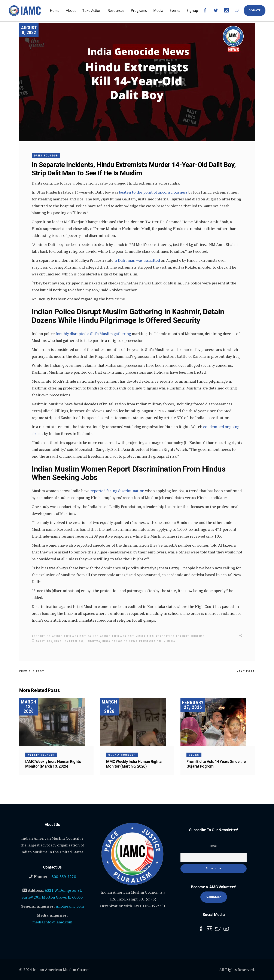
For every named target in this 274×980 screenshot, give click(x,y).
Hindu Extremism (68, 641)
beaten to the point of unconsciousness (153, 192)
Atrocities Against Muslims (180, 636)
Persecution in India (157, 641)
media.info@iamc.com (52, 921)
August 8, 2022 (29, 30)
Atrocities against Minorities (127, 636)
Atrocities (41, 636)
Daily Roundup (46, 156)
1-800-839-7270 (62, 876)
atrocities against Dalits (75, 636)
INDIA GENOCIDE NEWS (120, 641)
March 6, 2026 (109, 706)
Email (214, 845)
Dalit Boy (44, 641)
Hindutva (92, 641)
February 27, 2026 (193, 704)
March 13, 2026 (29, 706)
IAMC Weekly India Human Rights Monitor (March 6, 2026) (134, 763)
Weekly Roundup (41, 755)
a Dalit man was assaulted (138, 260)
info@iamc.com (70, 906)
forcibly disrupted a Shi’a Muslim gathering (93, 334)
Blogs (194, 755)
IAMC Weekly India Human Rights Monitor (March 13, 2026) (53, 763)
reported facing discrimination (117, 491)
